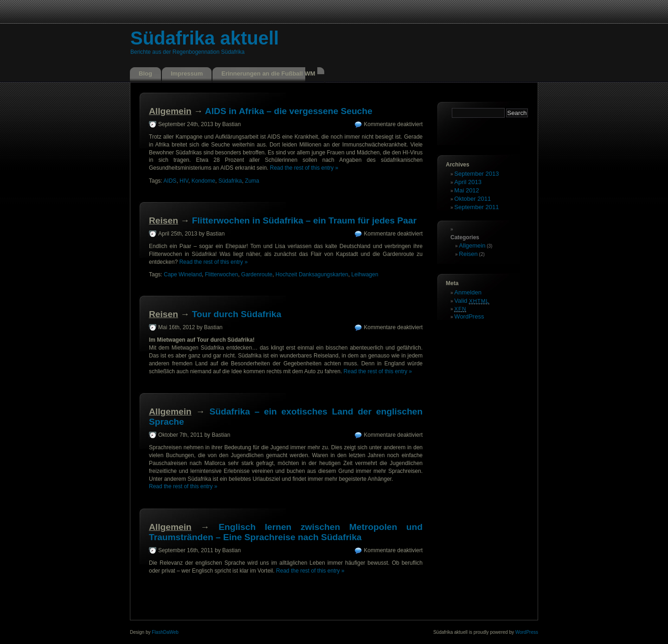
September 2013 (476, 174)
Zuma (252, 181)
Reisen (164, 220)
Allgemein (170, 111)
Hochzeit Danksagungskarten (312, 274)
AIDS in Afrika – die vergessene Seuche (289, 111)
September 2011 (476, 207)
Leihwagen (365, 274)
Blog (145, 73)
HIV (184, 181)
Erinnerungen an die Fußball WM (268, 73)
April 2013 (468, 182)
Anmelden (468, 292)
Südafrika (230, 181)
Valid (472, 301)
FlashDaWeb (165, 632)
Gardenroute (257, 274)
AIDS (170, 181)
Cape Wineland (183, 274)
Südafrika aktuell (205, 38)
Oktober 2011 (472, 199)
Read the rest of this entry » (304, 168)
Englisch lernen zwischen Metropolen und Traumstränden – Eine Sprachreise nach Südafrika (286, 532)
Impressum (187, 73)
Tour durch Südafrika (237, 314)
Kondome (203, 181)
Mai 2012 (466, 190)
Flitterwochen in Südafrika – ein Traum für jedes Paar (304, 220)
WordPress (469, 316)
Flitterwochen (222, 274)
